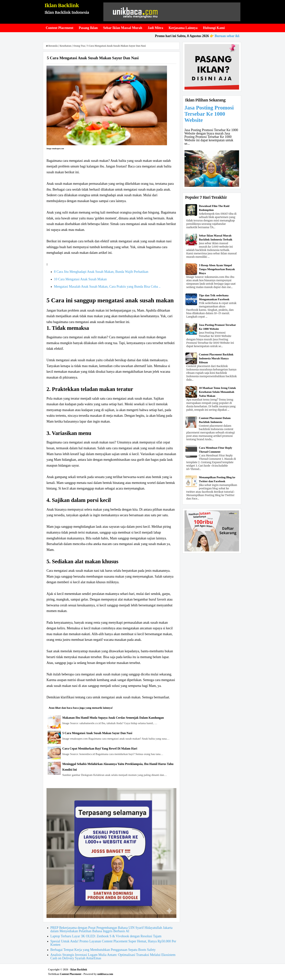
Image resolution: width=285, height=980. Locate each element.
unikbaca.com (105, 974)
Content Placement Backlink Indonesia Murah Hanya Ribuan (216, 358)
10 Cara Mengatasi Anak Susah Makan (80, 279)
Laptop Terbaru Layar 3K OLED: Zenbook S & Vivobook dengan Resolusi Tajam (106, 936)
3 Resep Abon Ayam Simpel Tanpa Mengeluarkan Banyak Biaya (217, 269)
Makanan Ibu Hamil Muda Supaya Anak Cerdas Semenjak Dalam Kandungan (113, 718)
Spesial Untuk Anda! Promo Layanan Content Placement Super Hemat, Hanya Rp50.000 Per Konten (113, 943)
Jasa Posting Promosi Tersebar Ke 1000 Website (209, 114)
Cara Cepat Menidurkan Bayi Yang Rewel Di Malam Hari (100, 748)
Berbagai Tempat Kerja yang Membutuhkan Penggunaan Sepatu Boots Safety (103, 950)
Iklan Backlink (62, 5)
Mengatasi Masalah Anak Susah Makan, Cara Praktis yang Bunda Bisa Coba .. (107, 287)
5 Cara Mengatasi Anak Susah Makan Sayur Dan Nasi (97, 733)
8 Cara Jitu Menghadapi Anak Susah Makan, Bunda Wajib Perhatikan (101, 272)
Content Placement (71, 974)
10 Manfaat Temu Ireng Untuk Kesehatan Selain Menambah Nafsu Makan (217, 392)
